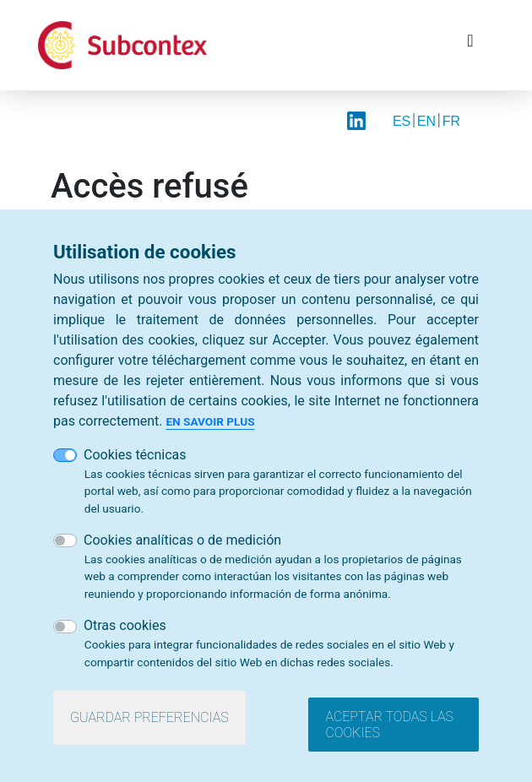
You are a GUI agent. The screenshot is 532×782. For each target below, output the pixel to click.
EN (426, 121)
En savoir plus (210, 421)
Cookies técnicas (135, 455)
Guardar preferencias (149, 717)
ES (402, 121)
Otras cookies (125, 626)
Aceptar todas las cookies (389, 725)
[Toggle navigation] (470, 45)
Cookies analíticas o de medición (182, 540)
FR (451, 121)
